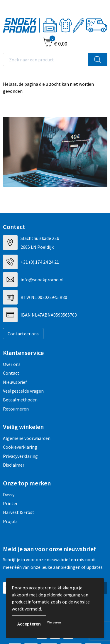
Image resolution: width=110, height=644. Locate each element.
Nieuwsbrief (15, 382)
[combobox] (46, 59)
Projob (10, 521)
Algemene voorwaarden (27, 438)
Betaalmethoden (20, 400)
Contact (11, 373)
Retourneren (16, 409)
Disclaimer (14, 465)
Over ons (12, 364)
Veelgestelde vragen (23, 391)
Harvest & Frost (19, 512)
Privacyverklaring (20, 456)
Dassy (9, 495)
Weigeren (54, 622)
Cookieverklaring (20, 447)
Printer (10, 503)
